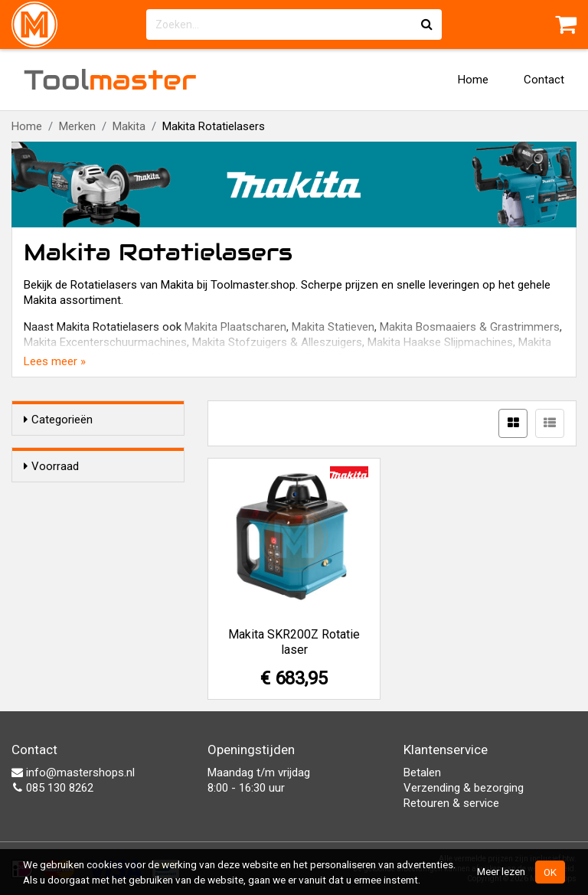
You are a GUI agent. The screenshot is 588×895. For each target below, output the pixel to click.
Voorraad (51, 466)
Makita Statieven (333, 327)
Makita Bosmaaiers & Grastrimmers (470, 327)
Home (473, 80)
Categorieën (58, 420)
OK (550, 872)
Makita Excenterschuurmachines (105, 342)
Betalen (422, 773)
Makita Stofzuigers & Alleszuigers (277, 342)
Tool (110, 80)
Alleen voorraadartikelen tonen (107, 496)
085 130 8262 (52, 788)
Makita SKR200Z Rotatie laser (294, 642)
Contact (544, 80)
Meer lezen (501, 871)
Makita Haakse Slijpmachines (440, 342)
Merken (77, 126)
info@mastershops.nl (73, 773)
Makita (129, 126)
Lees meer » (55, 361)
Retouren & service (451, 803)
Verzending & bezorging (464, 788)
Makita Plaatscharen (235, 327)
